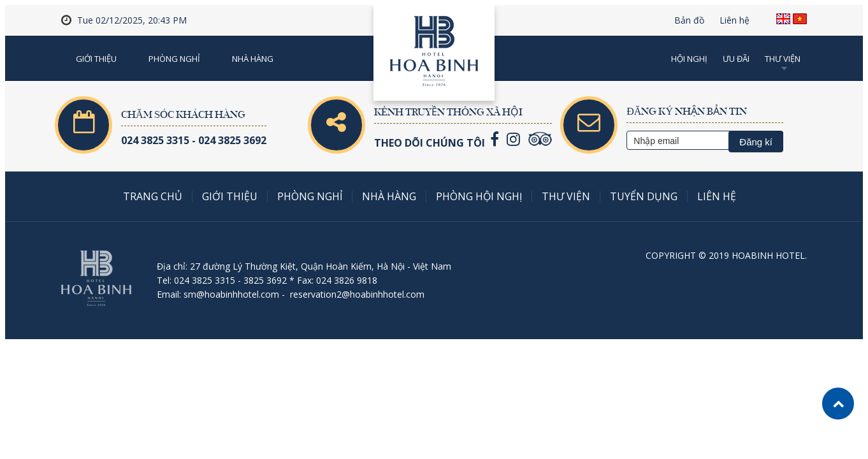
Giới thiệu (96, 59)
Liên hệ (734, 20)
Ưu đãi (736, 59)
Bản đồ (689, 20)
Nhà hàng (389, 196)
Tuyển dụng (644, 196)
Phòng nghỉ (174, 59)
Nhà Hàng (253, 59)
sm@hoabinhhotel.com (231, 294)
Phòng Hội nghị (479, 196)
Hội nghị (689, 59)
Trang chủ (153, 196)
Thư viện (783, 59)
